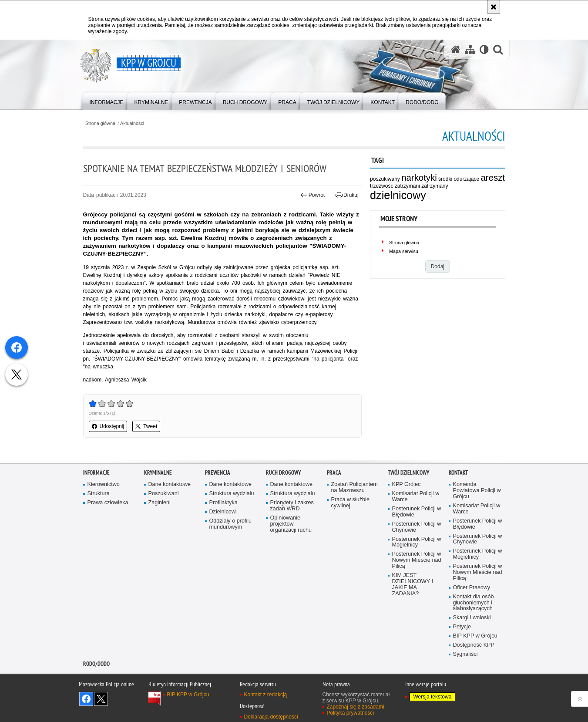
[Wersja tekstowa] (484, 49)
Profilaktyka (223, 503)
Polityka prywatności (351, 713)
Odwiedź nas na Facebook (86, 699)
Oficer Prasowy (472, 588)
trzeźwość (381, 186)
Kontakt (458, 473)
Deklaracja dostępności (271, 717)
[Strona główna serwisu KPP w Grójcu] (456, 49)
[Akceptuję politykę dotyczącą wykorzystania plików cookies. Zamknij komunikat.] (494, 7)
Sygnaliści (465, 654)
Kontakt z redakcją (266, 695)
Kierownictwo (104, 484)
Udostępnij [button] (108, 426)
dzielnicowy (398, 195)
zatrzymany (435, 186)
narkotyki (419, 178)
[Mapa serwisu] (470, 49)
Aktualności (132, 123)
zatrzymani (407, 186)
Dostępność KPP (474, 645)
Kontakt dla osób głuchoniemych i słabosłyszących (474, 603)
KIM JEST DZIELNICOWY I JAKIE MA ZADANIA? (413, 585)
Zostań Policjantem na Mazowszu (354, 488)
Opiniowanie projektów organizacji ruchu (291, 524)
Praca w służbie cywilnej (350, 503)
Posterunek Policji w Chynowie (417, 527)
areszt (493, 178)
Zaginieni (160, 503)
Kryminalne (158, 473)
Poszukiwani (164, 494)
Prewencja (218, 473)
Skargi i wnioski (472, 618)
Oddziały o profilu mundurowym (231, 524)
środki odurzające (459, 179)
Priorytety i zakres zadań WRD (292, 506)
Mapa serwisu (404, 251)
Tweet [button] (146, 426)
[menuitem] (107, 100)
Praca (334, 473)
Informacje (96, 473)
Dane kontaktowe (170, 484)
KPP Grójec (407, 484)
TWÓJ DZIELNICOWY (408, 473)
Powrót (312, 195)
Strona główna (100, 123)
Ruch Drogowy (283, 473)
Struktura (99, 494)
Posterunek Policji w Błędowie (417, 512)
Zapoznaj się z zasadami (356, 707)
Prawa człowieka (108, 503)
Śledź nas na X (101, 699)
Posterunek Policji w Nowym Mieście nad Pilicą (417, 560)
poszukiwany (385, 179)
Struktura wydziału (232, 494)
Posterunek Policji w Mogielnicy (417, 542)
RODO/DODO (96, 664)
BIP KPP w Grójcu (475, 636)
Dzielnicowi (223, 512)
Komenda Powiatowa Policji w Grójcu (477, 491)
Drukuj (347, 195)
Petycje (462, 627)
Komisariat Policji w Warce (416, 497)
